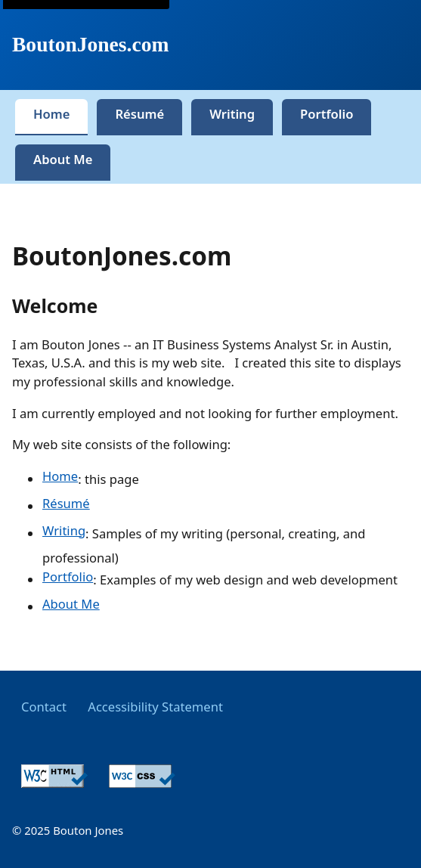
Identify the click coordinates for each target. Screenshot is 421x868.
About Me (71, 604)
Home (60, 476)
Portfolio (68, 577)
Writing (64, 530)
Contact (44, 707)
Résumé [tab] (139, 114)
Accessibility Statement (155, 707)
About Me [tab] (63, 159)
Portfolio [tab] (327, 114)
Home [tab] (51, 114)
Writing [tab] (232, 114)
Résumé (66, 503)
